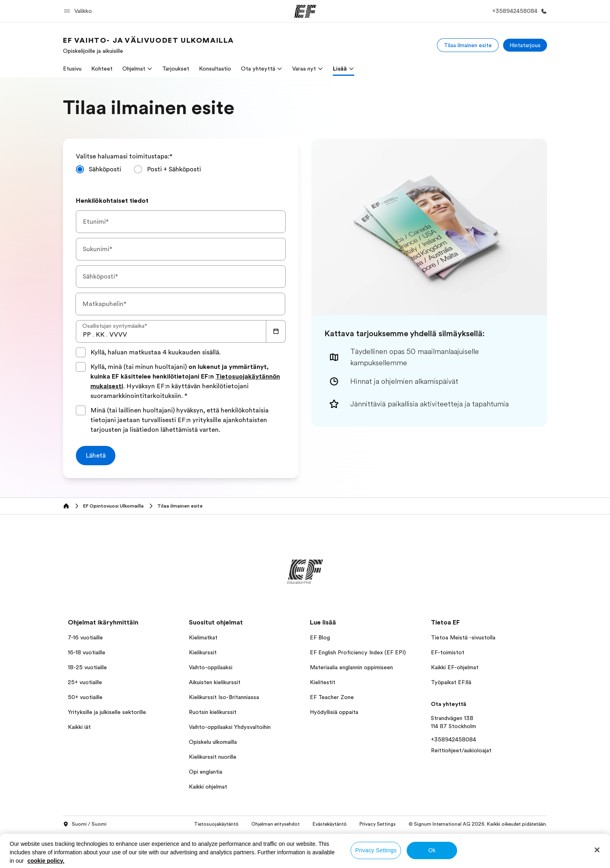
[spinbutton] (87, 335)
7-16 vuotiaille (85, 637)
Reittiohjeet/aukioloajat (461, 750)
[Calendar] (276, 331)
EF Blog (320, 637)
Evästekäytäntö (330, 824)
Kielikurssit (203, 652)
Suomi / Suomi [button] (85, 824)
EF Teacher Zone (332, 697)
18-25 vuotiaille (87, 667)
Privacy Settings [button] (378, 824)
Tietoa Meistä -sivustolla (463, 637)
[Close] (597, 850)
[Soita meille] (518, 11)
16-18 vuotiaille (87, 652)
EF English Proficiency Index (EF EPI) (358, 652)
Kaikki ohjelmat (208, 787)
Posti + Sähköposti (174, 169)
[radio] (98, 169)
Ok (432, 850)
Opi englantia (206, 772)
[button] (79, 11)
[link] (148, 45)
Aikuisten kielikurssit (215, 682)
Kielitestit (323, 682)
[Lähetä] (96, 456)
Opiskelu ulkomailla (213, 742)
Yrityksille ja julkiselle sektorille (107, 712)
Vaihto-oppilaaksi (211, 667)
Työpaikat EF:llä (451, 682)
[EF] (305, 11)
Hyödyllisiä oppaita (334, 712)
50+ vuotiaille (85, 697)
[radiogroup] (181, 173)
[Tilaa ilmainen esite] (468, 45)
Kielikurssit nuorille (213, 757)
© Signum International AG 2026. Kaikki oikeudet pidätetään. (478, 824)
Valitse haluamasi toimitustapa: (124, 156)
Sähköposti (105, 169)
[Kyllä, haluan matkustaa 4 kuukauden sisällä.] (81, 352)
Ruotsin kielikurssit (213, 712)
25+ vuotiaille (85, 682)
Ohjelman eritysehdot (276, 824)
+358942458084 (453, 739)
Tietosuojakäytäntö (216, 824)
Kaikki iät (79, 727)
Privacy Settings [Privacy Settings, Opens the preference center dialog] (376, 850)
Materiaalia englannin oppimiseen (351, 667)
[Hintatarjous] (525, 45)
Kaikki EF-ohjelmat (455, 667)
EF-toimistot (448, 652)
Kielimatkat (203, 637)
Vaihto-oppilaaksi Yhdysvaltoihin (230, 727)
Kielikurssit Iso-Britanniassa (224, 697)
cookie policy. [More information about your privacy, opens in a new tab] (46, 861)
